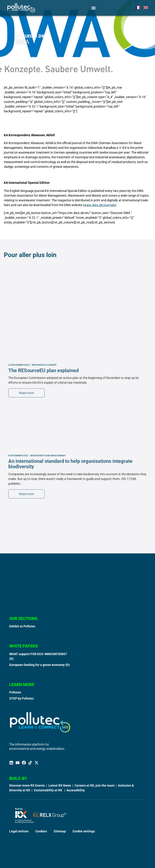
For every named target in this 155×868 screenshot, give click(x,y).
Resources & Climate (44, 494)
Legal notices (19, 831)
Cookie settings (84, 831)
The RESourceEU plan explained (43, 499)
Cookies (41, 831)
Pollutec (15, 692)
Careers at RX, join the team (95, 785)
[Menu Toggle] (93, 8)
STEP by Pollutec (22, 698)
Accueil (25, 36)
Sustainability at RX (48, 790)
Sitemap (60, 831)
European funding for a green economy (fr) (40, 665)
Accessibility (76, 790)
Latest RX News (60, 785)
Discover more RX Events (27, 785)
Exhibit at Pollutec (22, 626)
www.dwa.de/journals (100, 205)
